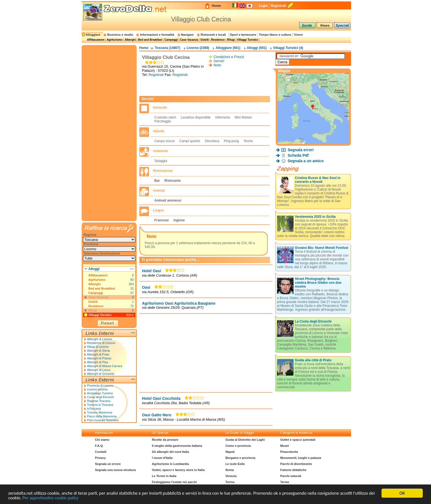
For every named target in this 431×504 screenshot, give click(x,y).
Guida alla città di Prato (313, 360)
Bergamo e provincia (240, 458)
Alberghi (130, 40)
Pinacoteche (289, 452)
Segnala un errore (108, 464)
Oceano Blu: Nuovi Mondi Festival (322, 248)
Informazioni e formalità (157, 35)
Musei (285, 446)
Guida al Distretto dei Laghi (245, 440)
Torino (230, 482)
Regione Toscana (99, 401)
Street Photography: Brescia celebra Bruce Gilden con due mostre (318, 283)
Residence (218, 40)
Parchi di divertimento (296, 464)
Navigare (187, 35)
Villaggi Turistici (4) (288, 48)
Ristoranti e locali (213, 35)
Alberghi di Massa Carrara (105, 366)
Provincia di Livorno (100, 385)
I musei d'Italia (162, 458)
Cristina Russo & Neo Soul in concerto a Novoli (318, 180)
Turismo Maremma (100, 412)
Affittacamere (96, 40)
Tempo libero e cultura (275, 35)
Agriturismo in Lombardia (170, 464)
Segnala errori (301, 150)
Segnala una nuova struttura (116, 470)
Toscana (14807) (168, 48)
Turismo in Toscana (100, 405)
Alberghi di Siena (99, 351)
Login (263, 6)
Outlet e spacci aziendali (298, 440)
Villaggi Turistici (247, 40)
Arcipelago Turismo (100, 393)
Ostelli (205, 40)
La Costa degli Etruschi (313, 321)
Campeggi (171, 40)
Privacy (100, 458)
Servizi (219, 61)
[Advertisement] (206, 86)
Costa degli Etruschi (101, 397)
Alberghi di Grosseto (101, 374)
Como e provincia (238, 446)
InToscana (94, 409)
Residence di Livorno (101, 343)
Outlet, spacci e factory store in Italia (178, 470)
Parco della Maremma (102, 416)
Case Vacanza (189, 40)
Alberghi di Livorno (100, 339)
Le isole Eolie (235, 464)
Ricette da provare (165, 440)
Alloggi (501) (257, 48)
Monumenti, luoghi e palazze (301, 458)
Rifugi (231, 40)
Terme (285, 482)
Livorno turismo (97, 389)
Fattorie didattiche (293, 470)
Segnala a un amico (306, 161)
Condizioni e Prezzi (229, 57)
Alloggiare (93, 35)
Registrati (278, 6)
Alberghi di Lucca (99, 370)
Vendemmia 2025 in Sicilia (315, 217)
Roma (230, 470)
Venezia (231, 476)
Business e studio (120, 35)
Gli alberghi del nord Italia (171, 452)
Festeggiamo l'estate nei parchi (174, 482)
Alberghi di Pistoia (99, 358)
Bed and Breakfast (150, 40)
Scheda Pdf (298, 155)
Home (216, 6)
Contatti (101, 452)
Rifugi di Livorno (98, 347)
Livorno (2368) (198, 48)
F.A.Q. (99, 446)
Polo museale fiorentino (103, 420)
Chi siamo (102, 440)
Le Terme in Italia (164, 476)
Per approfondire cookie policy (75, 498)
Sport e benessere (243, 35)
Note (217, 65)
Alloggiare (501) (228, 48)
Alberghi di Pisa (98, 362)
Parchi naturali (291, 476)
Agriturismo (115, 40)
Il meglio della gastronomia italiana (177, 446)
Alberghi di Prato (98, 354)
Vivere (298, 35)
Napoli (230, 452)
